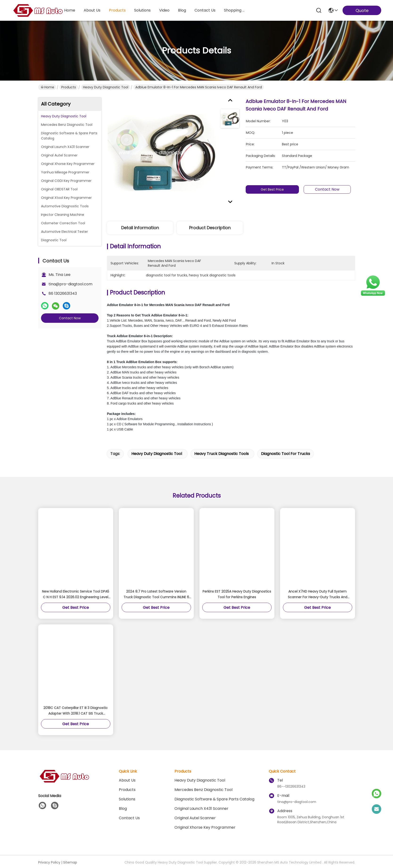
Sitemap (70, 862)
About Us (127, 780)
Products (69, 87)
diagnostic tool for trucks (285, 454)
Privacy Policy (49, 862)
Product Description (210, 228)
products (117, 10)
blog (182, 10)
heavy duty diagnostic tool (157, 454)
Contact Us (129, 818)
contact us (205, 10)
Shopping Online (235, 10)
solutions (142, 10)
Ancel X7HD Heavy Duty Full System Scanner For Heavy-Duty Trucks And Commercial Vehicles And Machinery (318, 594)
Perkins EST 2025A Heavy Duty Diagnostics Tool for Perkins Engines (237, 594)
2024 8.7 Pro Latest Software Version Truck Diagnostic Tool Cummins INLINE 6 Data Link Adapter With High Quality (156, 594)
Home (70, 10)
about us (92, 10)
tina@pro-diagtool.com (70, 284)
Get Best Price (273, 189)
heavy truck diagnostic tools (221, 454)
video (164, 10)
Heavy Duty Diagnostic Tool (106, 87)
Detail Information (140, 228)
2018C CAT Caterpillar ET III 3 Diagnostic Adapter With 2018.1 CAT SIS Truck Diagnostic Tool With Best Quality (76, 711)
